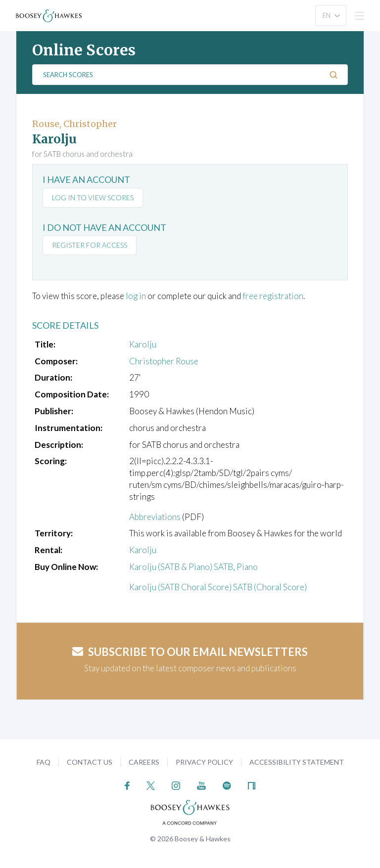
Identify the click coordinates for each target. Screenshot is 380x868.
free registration (273, 296)
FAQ (44, 762)
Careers (144, 762)
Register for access (90, 245)
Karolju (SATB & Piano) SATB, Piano (193, 567)
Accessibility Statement (297, 762)
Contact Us (90, 762)
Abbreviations (155, 517)
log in (136, 296)
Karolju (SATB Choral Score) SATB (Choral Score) (218, 587)
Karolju (143, 344)
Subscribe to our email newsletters (190, 652)
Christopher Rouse (164, 361)
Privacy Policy (204, 762)
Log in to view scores (93, 197)
